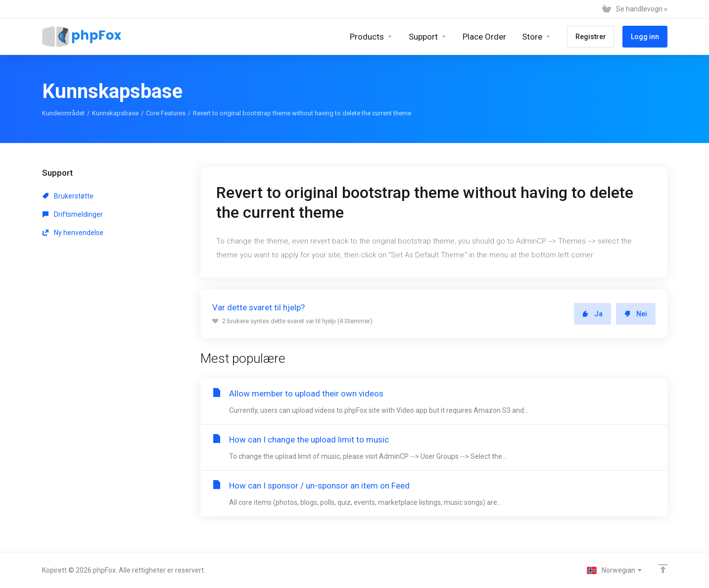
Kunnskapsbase (115, 113)
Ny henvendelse (73, 233)
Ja (592, 314)
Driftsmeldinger (73, 214)
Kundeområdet (63, 113)
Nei (636, 314)
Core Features (166, 113)
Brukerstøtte (68, 196)
